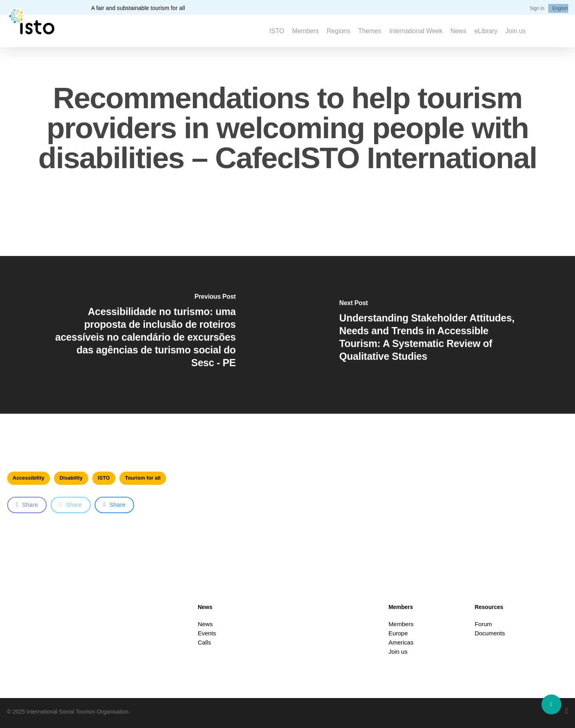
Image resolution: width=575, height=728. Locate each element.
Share (27, 505)
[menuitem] (560, 8)
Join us (398, 652)
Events (207, 633)
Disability (71, 478)
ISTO (104, 478)
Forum (483, 624)
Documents (490, 633)
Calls (204, 642)
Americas (401, 642)
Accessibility (29, 478)
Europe (398, 633)
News (205, 624)
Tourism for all (143, 478)
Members (401, 624)
